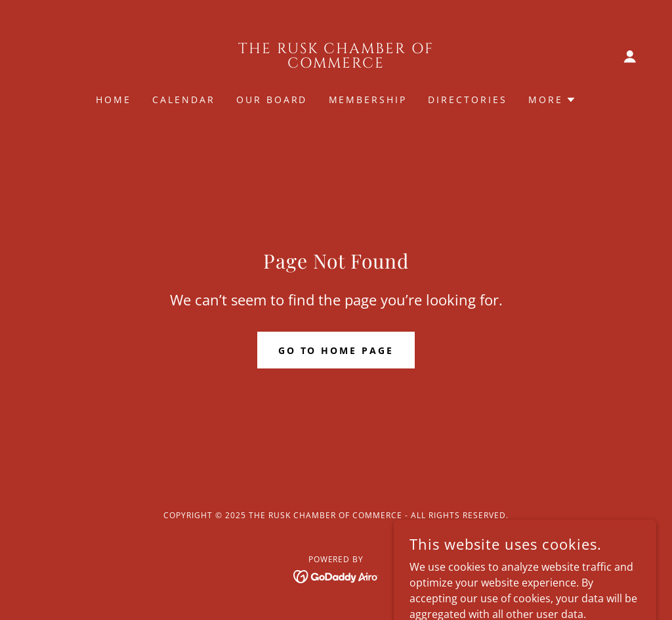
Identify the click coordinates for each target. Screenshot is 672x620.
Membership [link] (368, 100)
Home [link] (114, 100)
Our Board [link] (272, 100)
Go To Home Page (336, 350)
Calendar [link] (184, 100)
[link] (336, 64)
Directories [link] (468, 100)
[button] (630, 56)
